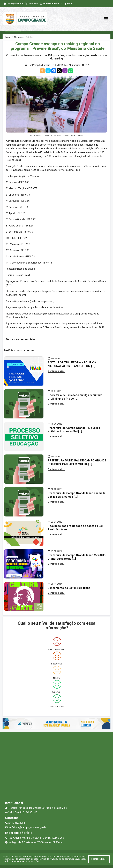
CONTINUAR (99, 859)
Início (8, 37)
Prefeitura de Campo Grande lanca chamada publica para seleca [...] (77, 495)
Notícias (18, 37)
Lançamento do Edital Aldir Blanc (69, 588)
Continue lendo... (56, 371)
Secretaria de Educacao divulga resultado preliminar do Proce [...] (75, 397)
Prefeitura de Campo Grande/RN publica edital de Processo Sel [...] (74, 430)
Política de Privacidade (50, 859)
